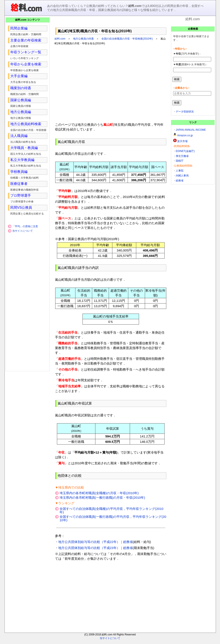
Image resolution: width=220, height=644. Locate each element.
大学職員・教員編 (24, 148)
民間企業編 (19, 28)
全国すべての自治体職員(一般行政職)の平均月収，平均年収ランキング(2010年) (113, 518)
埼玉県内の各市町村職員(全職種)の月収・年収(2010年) (99, 493)
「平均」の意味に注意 (25, 226)
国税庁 (180, 161)
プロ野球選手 (21, 195)
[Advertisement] (111, 24)
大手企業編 (19, 76)
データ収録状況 (185, 112)
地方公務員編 (21, 112)
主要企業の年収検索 (26, 40)
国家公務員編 (21, 100)
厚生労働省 (182, 156)
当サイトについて (23, 231)
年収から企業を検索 (26, 64)
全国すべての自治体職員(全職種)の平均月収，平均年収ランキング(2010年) (111, 510)
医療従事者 (19, 184)
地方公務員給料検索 (26, 124)
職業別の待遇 (21, 88)
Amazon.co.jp (185, 135)
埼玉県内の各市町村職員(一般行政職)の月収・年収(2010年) (102, 498)
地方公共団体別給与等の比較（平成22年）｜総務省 (95, 542)
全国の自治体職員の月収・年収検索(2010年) (127, 39)
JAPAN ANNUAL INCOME (191, 130)
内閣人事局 (182, 176)
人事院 (180, 171)
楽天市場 (182, 141)
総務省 (180, 181)
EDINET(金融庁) (185, 151)
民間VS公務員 (21, 208)
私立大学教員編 (22, 160)
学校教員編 (19, 172)
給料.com (60, 39)
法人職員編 (19, 136)
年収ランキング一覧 (26, 52)
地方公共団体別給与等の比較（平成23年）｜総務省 (95, 548)
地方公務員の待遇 (83, 39)
